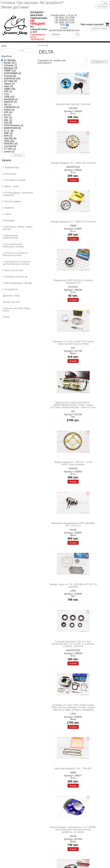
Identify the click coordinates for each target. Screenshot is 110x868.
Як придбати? (52, 3)
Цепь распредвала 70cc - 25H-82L (73, 768)
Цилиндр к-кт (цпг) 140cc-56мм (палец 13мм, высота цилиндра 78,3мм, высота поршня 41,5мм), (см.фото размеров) (73, 707)
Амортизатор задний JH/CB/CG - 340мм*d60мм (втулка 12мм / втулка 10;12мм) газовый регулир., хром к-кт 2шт (73, 405)
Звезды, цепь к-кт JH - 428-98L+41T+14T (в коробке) (73, 586)
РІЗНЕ (6, 317)
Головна (8, 3)
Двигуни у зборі (11, 296)
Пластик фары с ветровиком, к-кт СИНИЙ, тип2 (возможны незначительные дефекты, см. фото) (73, 830)
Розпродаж (9, 220)
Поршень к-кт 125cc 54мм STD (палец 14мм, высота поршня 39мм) (73, 343)
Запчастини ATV (12, 302)
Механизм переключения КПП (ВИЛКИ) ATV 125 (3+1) (73, 524)
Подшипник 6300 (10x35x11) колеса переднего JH (73, 282)
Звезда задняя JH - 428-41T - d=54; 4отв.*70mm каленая (73, 463)
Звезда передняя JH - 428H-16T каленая (73, 163)
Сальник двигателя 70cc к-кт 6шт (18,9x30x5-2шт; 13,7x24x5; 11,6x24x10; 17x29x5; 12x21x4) (73, 644)
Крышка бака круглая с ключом (73, 104)
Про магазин (27, 3)
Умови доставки (15, 7)
